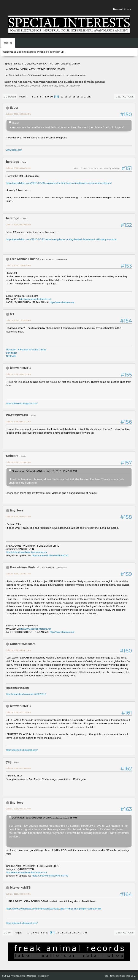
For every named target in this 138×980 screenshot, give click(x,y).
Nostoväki (11, 356)
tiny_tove (17, 510)
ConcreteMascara (23, 644)
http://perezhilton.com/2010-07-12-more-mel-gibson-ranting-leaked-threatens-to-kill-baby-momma (62, 239)
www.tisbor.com (14, 150)
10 (51, 97)
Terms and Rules (118, 976)
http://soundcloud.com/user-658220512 (26, 694)
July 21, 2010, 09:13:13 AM (19, 809)
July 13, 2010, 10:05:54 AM (19, 265)
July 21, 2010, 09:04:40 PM (19, 894)
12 (62, 97)
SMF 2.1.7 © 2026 (11, 976)
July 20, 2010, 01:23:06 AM (19, 768)
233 (89, 97)
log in (49, 52)
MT (12, 314)
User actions (125, 97)
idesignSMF (43, 976)
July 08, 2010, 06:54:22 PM (19, 114)
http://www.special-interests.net (35, 299)
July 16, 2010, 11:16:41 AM (19, 462)
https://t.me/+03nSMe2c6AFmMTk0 (50, 555)
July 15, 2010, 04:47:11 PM (19, 421)
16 (78, 97)
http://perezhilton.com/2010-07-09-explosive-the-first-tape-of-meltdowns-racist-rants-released (59, 183)
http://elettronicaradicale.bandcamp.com (26, 552)
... (36, 97)
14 (70, 97)
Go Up (8, 933)
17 (82, 97)
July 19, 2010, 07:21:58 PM (19, 712)
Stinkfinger (11, 353)
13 (66, 97)
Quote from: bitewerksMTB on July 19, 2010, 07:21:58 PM (44, 818)
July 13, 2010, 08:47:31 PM (19, 374)
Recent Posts (122, 9)
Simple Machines (28, 976)
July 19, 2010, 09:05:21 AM (19, 517)
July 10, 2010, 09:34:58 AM (19, 168)
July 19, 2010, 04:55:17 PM (19, 650)
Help (106, 976)
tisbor (14, 108)
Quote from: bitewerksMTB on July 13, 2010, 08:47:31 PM (44, 471)
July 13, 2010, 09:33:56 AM (19, 225)
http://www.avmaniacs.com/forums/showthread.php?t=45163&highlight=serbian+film (54, 909)
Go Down (10, 97)
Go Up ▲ (132, 976)
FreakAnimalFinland (25, 259)
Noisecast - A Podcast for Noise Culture (26, 350)
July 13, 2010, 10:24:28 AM (19, 320)
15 (74, 97)
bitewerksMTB (20, 368)
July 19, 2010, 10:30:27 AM (19, 574)
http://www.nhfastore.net (62, 302)
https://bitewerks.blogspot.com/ (22, 403)
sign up (59, 52)
